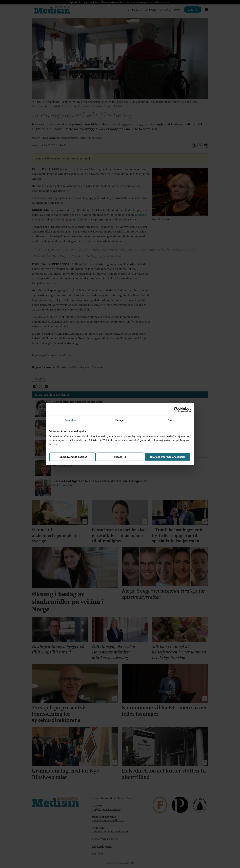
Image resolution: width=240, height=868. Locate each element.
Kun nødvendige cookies (73, 457)
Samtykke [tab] (70, 420)
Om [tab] (170, 420)
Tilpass (120, 457)
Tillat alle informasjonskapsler (168, 457)
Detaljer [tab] (120, 420)
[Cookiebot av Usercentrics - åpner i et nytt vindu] (176, 409)
